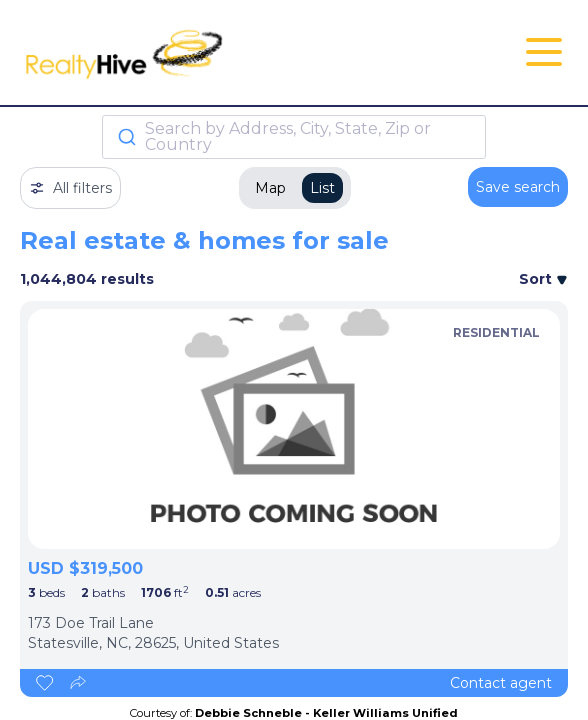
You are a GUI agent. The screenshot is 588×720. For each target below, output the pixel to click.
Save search (518, 187)
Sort (543, 279)
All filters (70, 188)
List (322, 188)
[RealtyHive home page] (202, 52)
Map (270, 188)
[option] (294, 429)
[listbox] (294, 429)
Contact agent (501, 683)
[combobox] (294, 137)
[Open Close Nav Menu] (544, 52)
